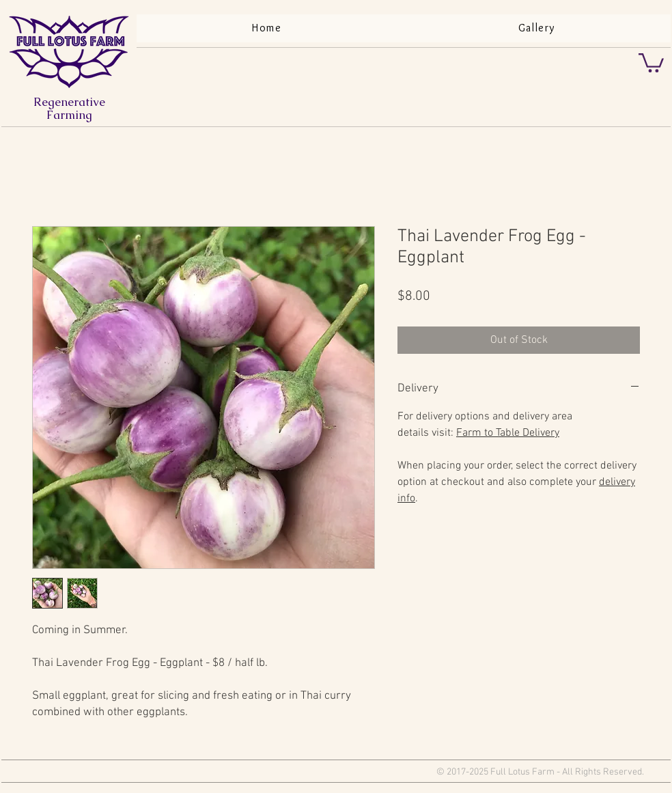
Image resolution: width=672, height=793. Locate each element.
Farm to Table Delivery (508, 433)
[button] (651, 62)
